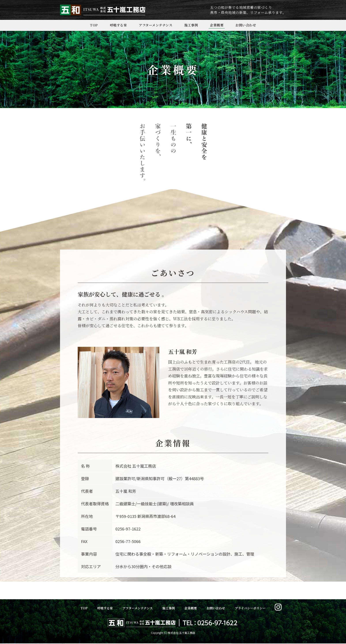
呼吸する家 (118, 25)
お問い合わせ (246, 25)
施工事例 (191, 25)
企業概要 (217, 25)
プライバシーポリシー (250, 608)
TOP (94, 25)
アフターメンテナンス (156, 25)
